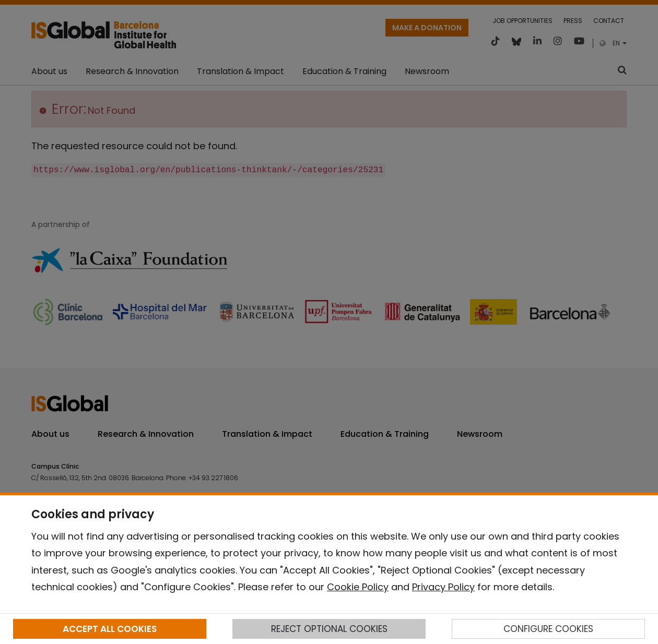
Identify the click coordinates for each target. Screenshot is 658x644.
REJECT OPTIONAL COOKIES (329, 629)
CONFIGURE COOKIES (548, 629)
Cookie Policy (358, 587)
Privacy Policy (443, 587)
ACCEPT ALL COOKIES (110, 629)
